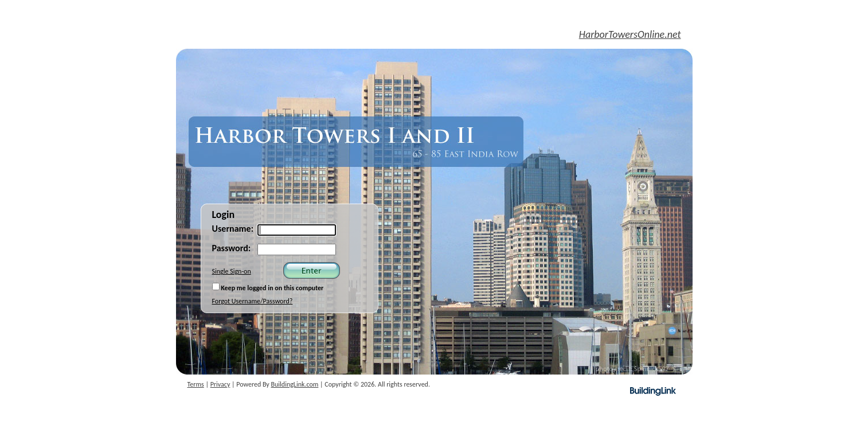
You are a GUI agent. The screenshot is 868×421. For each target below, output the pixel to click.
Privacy (220, 384)
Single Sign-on (232, 271)
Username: (233, 229)
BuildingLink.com (295, 384)
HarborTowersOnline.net (630, 34)
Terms (196, 384)
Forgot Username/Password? (253, 301)
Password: (232, 248)
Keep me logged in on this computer (268, 287)
